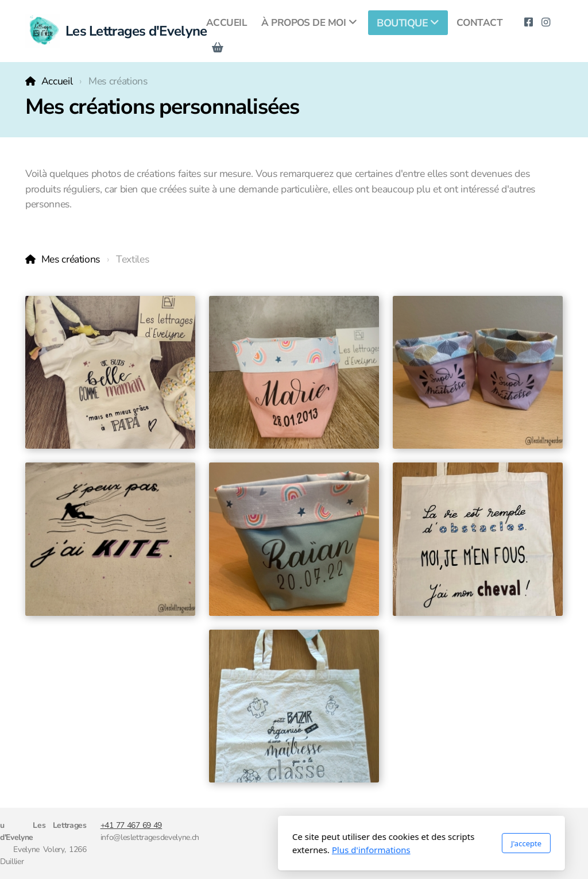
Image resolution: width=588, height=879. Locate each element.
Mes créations (71, 259)
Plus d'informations (244, 850)
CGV (470, 825)
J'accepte (399, 843)
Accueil (57, 81)
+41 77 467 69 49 (131, 825)
